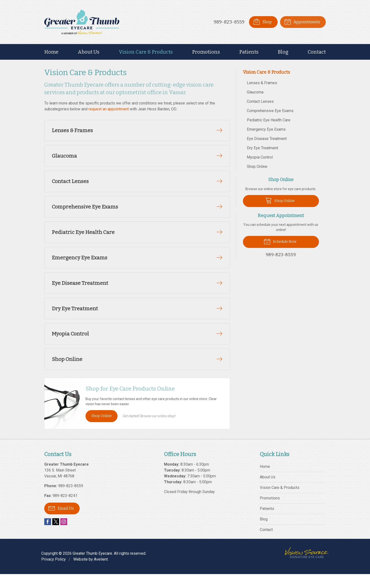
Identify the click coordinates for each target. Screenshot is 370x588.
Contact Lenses (260, 101)
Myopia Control (260, 157)
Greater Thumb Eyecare (92, 567)
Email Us (61, 522)
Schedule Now (280, 241)
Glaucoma (255, 92)
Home (51, 52)
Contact (317, 52)
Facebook (48, 536)
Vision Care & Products (146, 52)
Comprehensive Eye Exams (270, 111)
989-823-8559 (229, 22)
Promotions (206, 52)
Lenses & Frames (262, 83)
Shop (262, 22)
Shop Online (102, 430)
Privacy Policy (54, 573)
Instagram (64, 536)
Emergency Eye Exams (266, 129)
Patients (249, 52)
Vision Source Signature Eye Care (307, 566)
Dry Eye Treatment (262, 148)
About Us (89, 52)
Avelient (101, 573)
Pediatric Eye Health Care (269, 120)
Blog (283, 52)
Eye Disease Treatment (267, 139)
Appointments (302, 22)
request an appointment (109, 109)
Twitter (56, 536)
